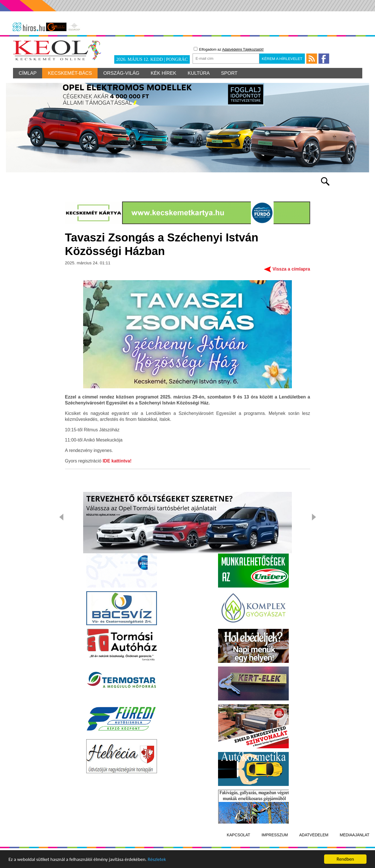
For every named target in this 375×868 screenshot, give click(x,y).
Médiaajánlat (354, 835)
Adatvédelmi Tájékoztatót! (243, 49)
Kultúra (199, 73)
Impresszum (275, 835)
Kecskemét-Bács (70, 73)
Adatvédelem (314, 835)
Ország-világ (121, 73)
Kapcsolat (239, 835)
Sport (229, 73)
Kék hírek (164, 73)
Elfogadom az (229, 49)
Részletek (157, 860)
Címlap (28, 73)
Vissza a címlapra (291, 269)
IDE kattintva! (117, 461)
